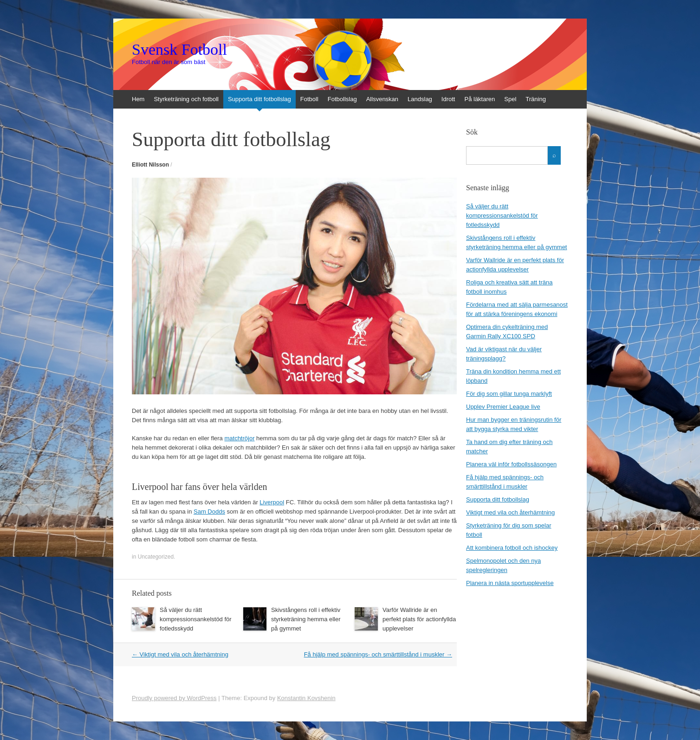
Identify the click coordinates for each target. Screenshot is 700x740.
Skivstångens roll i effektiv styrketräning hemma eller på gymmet (306, 619)
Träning (536, 99)
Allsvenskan (382, 99)
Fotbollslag (342, 99)
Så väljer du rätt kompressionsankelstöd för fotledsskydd (196, 619)
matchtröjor (239, 438)
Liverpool (272, 502)
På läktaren (480, 99)
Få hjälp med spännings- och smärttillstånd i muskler (378, 654)
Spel (510, 99)
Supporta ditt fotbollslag (259, 99)
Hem (138, 99)
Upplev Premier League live (503, 407)
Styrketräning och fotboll (186, 99)
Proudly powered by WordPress (174, 698)
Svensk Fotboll (179, 50)
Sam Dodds (209, 512)
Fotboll (309, 99)
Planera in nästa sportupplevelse (510, 583)
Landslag (420, 99)
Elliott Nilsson (150, 165)
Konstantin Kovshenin (306, 698)
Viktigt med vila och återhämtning (180, 654)
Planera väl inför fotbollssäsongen (511, 464)
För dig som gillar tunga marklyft (509, 394)
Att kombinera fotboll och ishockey (512, 548)
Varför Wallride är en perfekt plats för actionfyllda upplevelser (419, 619)
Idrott (448, 99)
